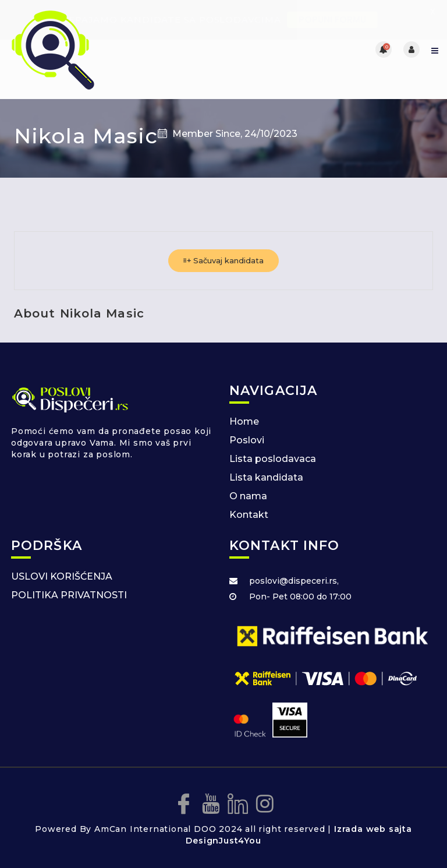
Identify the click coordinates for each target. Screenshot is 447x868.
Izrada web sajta (373, 829)
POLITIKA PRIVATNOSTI (69, 595)
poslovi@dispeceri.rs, (294, 581)
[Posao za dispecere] (116, 50)
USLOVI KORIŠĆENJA (62, 576)
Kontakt (249, 515)
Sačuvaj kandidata (223, 260)
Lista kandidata (266, 477)
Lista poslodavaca (273, 459)
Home (244, 421)
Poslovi (247, 440)
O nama (248, 496)
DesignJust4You (223, 841)
